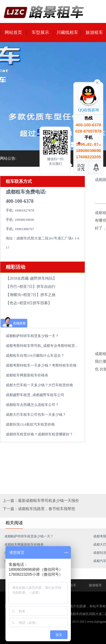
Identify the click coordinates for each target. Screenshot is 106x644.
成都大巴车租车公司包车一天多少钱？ (36, 415)
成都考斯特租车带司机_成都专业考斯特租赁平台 (44, 346)
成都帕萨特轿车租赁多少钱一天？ (32, 336)
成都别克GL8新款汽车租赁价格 (30, 424)
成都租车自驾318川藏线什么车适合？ (35, 355)
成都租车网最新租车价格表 (27, 375)
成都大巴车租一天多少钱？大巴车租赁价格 (39, 385)
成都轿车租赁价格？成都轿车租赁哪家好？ (39, 434)
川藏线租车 (67, 32)
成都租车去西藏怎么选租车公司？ (32, 405)
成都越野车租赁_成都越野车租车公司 (35, 395)
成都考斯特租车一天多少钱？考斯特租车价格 (41, 365)
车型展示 (40, 32)
